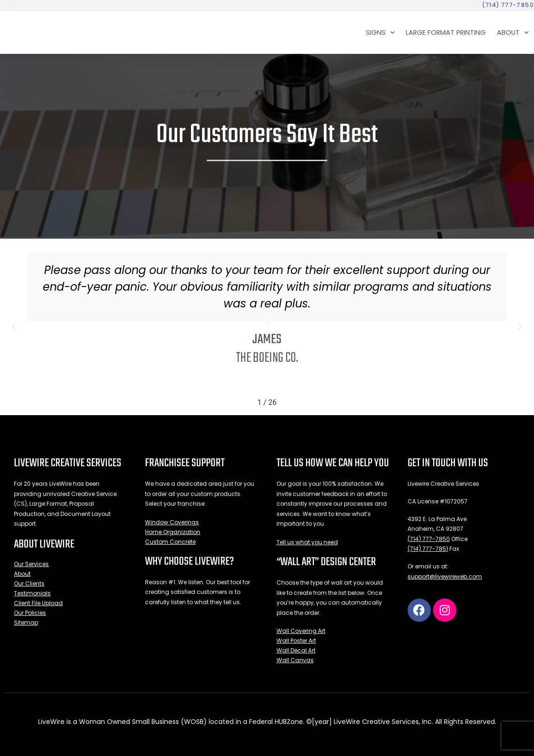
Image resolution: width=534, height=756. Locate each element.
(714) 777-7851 (428, 549)
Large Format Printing (446, 33)
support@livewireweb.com (445, 577)
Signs (380, 33)
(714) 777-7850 (429, 539)
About (513, 33)
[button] (14, 327)
